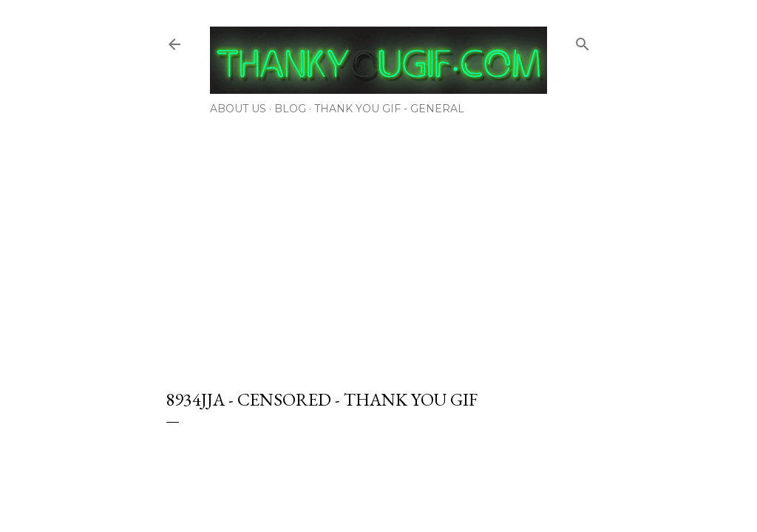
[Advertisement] (378, 248)
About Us (238, 109)
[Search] (583, 41)
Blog (290, 109)
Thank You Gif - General (389, 109)
